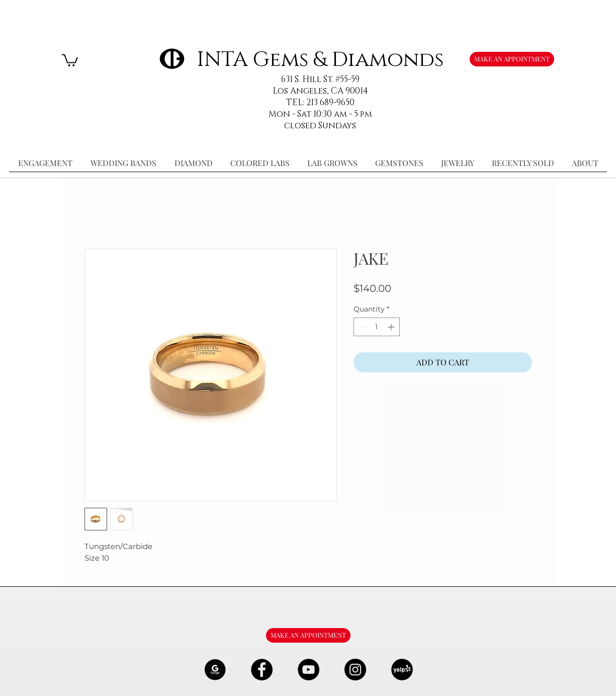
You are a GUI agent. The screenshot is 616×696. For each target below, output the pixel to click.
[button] (70, 60)
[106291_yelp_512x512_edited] (402, 670)
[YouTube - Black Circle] (309, 670)
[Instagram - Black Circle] (355, 670)
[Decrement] (361, 327)
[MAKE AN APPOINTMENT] (512, 59)
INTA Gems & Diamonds (320, 60)
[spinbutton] (377, 327)
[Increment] (392, 327)
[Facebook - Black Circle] (262, 670)
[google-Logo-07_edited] (215, 670)
